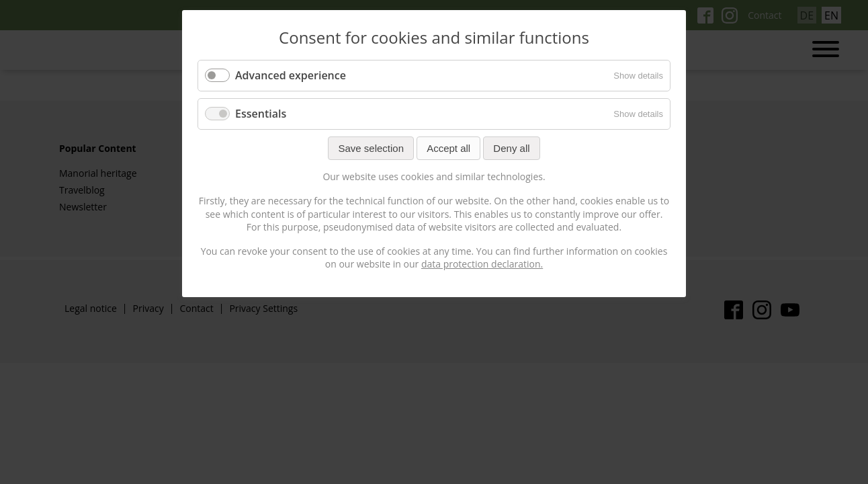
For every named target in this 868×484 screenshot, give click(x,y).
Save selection (371, 148)
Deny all (511, 148)
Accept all (448, 148)
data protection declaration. (482, 264)
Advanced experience (291, 75)
